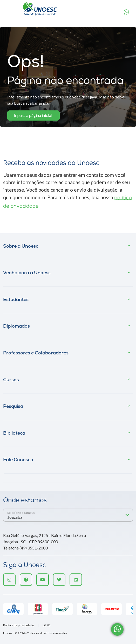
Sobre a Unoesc (21, 246)
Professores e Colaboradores (36, 353)
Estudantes (16, 300)
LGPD (46, 625)
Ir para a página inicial (33, 115)
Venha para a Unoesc (27, 273)
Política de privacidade (19, 625)
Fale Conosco (18, 460)
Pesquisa (13, 407)
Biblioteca (14, 433)
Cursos (11, 380)
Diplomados (16, 326)
